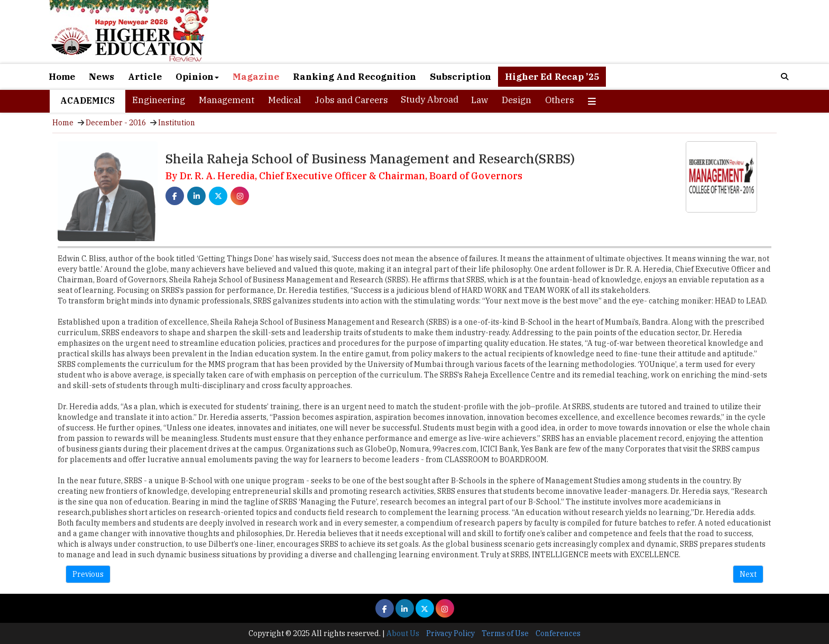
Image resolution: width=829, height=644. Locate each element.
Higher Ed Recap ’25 (552, 77)
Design (517, 100)
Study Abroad (430, 99)
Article (145, 77)
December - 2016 (116, 123)
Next (748, 574)
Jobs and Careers (351, 100)
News (102, 77)
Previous (88, 574)
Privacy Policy (450, 633)
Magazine (256, 77)
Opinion (197, 77)
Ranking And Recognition (354, 77)
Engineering (159, 100)
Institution (177, 123)
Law (480, 100)
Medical (284, 100)
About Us (403, 633)
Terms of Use (505, 633)
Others (560, 100)
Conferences (558, 633)
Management (227, 100)
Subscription (460, 77)
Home (62, 77)
